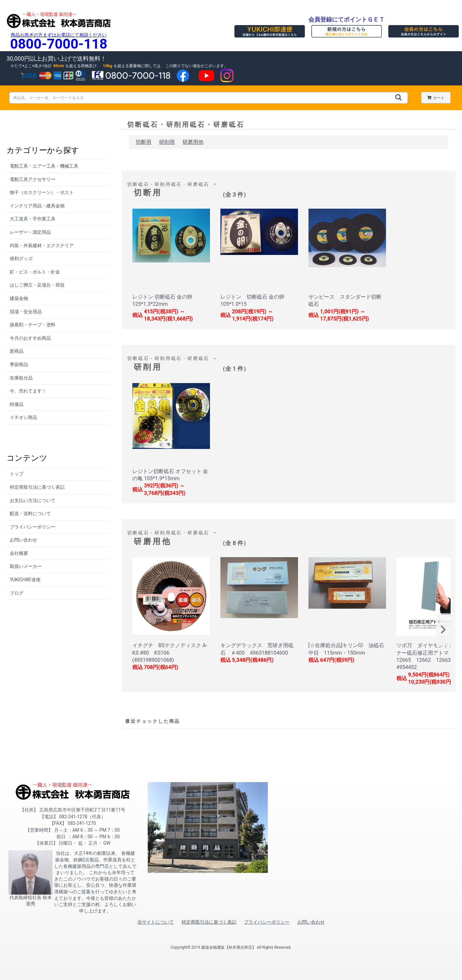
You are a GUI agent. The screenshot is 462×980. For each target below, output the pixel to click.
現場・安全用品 (26, 312)
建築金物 (19, 298)
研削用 (167, 142)
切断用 (143, 142)
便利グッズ (21, 259)
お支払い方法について (33, 500)
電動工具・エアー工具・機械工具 (44, 166)
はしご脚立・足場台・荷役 (37, 285)
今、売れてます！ (28, 391)
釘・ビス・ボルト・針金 (35, 272)
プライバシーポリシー (33, 527)
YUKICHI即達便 (25, 580)
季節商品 (19, 364)
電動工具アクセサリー (33, 179)
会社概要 (19, 553)
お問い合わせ (23, 540)
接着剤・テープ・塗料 (33, 325)
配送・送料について (30, 513)
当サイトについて (156, 922)
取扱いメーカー (26, 566)
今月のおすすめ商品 (30, 338)
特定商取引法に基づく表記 (37, 487)
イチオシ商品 (23, 417)
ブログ (17, 593)
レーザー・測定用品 (30, 232)
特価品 (17, 404)
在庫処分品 (21, 378)
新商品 (17, 351)
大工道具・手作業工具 (33, 219)
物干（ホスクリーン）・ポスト (42, 192)
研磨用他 (193, 142)
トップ (17, 474)
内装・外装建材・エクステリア (42, 245)
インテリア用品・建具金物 (37, 206)
